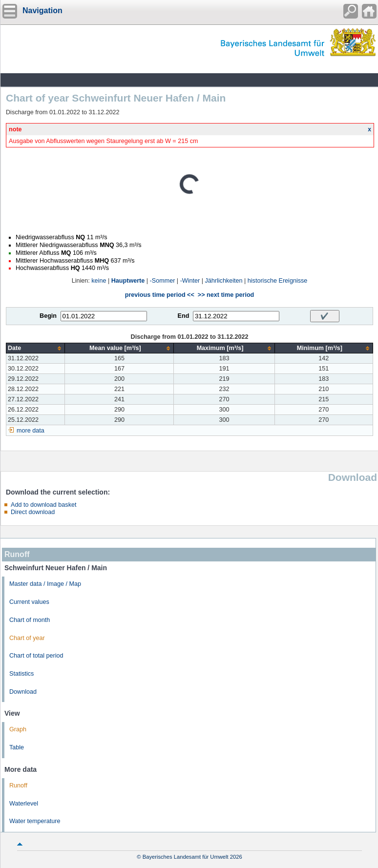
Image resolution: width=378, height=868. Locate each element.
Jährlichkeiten (224, 281)
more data (31, 431)
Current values (29, 602)
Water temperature (35, 821)
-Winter (190, 281)
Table (17, 747)
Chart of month (30, 620)
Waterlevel (24, 804)
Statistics (21, 674)
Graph (18, 729)
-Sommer (163, 281)
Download (23, 692)
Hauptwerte (128, 281)
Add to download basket (43, 505)
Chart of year (27, 638)
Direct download (33, 512)
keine (99, 281)
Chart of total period (36, 656)
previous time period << (160, 295)
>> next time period (226, 295)
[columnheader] (36, 348)
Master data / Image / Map (45, 584)
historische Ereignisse (278, 281)
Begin (48, 316)
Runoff (18, 785)
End (184, 316)
